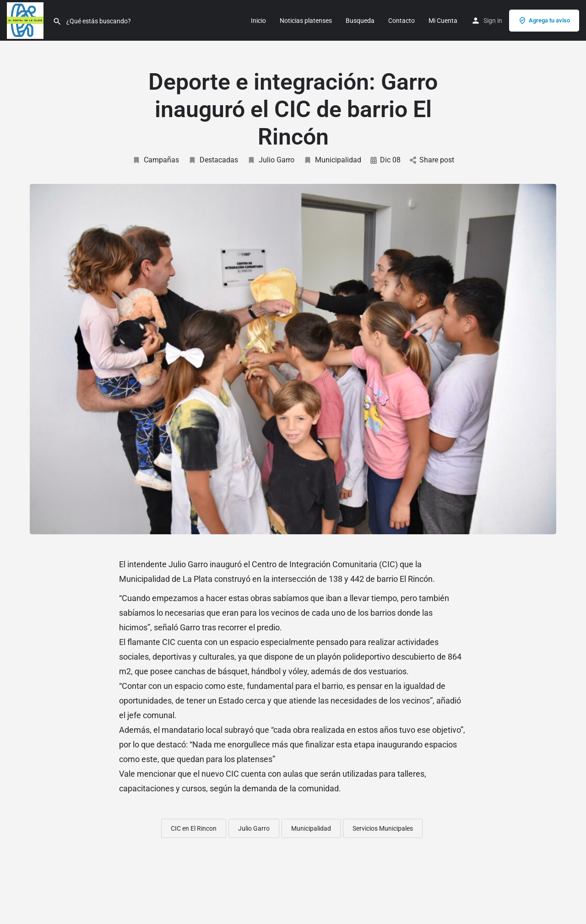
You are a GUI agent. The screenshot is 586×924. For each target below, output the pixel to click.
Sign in (493, 21)
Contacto (402, 21)
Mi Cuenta (443, 21)
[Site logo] (26, 20)
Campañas (156, 160)
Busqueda (360, 21)
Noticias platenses (306, 21)
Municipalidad (332, 160)
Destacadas (213, 160)
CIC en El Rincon (194, 828)
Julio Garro (271, 160)
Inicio (258, 21)
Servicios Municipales (383, 828)
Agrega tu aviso (544, 21)
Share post (432, 160)
